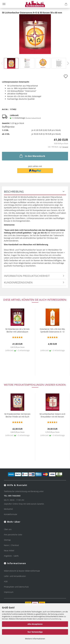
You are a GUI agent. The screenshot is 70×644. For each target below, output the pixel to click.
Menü (4, 4)
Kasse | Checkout (11, 545)
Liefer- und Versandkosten (15, 576)
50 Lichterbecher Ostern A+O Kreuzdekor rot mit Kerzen (52, 415)
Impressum (9, 592)
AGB (6, 581)
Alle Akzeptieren (35, 624)
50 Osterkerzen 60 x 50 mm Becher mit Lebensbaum (17, 330)
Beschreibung (14, 192)
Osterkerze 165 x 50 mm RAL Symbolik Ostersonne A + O (52, 330)
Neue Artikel (9, 551)
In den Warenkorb (32, 156)
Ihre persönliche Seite (13, 535)
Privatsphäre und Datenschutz (16, 587)
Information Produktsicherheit (27, 276)
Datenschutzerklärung (52, 619)
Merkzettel (8, 509)
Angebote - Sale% (11, 556)
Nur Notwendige (35, 632)
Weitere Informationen (35, 639)
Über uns (8, 529)
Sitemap (7, 540)
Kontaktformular (11, 514)
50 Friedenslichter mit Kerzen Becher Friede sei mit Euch (17, 415)
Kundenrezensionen (18, 282)
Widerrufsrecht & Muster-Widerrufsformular (22, 571)
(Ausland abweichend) (33, 118)
